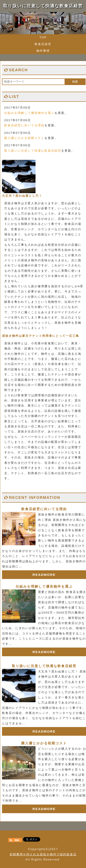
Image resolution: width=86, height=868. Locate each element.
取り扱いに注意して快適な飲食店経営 (33, 151)
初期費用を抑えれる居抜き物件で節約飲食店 (43, 854)
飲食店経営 (43, 44)
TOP (43, 37)
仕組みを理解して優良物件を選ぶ (29, 113)
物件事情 (43, 51)
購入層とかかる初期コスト (24, 138)
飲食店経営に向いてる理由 (24, 125)
